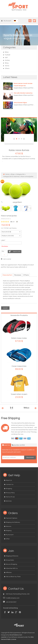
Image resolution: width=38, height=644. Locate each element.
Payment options (12, 518)
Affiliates (9, 573)
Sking (7, 63)
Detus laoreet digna (20, 103)
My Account (10, 535)
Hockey (7, 60)
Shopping (9, 489)
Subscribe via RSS (18, 445)
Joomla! (4, 637)
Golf (6, 58)
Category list (20, 174)
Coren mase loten (19, 366)
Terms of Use (10, 497)
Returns (9, 526)
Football (7, 55)
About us (9, 480)
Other (8, 539)
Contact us (10, 484)
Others (7, 68)
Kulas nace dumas (19, 150)
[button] (7, 21)
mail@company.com (13, 598)
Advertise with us (12, 568)
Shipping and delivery (13, 522)
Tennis (7, 66)
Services (9, 501)
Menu (3, 15)
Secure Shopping (11, 564)
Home (7, 174)
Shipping (14, 228)
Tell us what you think (13, 577)
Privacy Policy (10, 493)
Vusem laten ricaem (19, 394)
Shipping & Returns (12, 556)
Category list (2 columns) (11, 177)
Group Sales (10, 560)
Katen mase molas (19, 338)
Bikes (7, 52)
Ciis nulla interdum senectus (23, 93)
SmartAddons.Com (16, 635)
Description (7, 275)
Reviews (18, 275)
